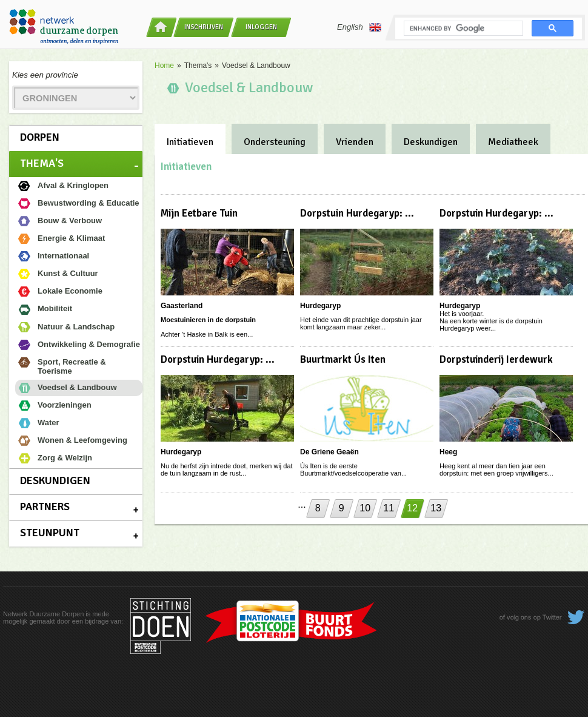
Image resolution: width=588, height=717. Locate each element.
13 (436, 508)
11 (389, 508)
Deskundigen (55, 480)
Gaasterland (182, 306)
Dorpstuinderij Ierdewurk (496, 359)
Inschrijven (204, 27)
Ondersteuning (275, 142)
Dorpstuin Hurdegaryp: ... (357, 213)
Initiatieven (190, 142)
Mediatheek (513, 142)
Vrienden (355, 142)
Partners (45, 507)
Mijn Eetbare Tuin (199, 213)
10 (365, 508)
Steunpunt (50, 533)
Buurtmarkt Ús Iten (343, 359)
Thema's (42, 163)
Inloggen (261, 27)
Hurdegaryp (320, 306)
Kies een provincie (45, 75)
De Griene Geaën (329, 452)
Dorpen (40, 137)
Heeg (448, 452)
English (359, 27)
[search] (462, 29)
